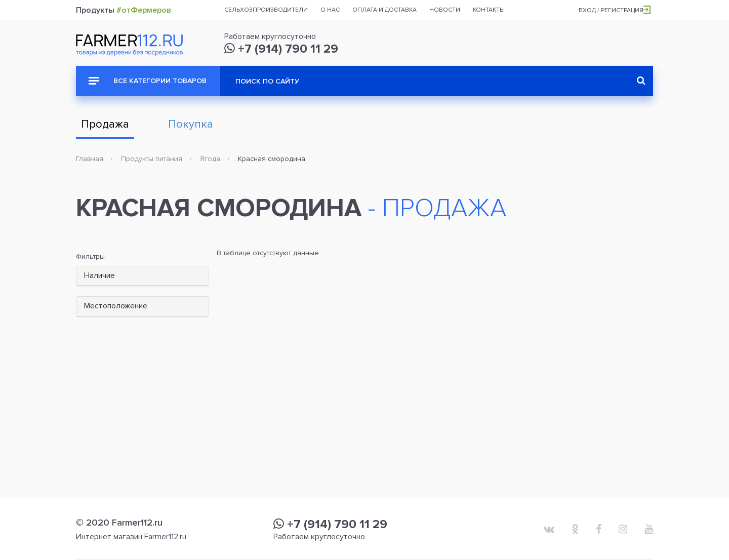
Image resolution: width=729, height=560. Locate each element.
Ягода (210, 159)
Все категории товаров (148, 81)
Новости (445, 10)
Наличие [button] (99, 275)
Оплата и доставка (384, 10)
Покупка (191, 124)
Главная (90, 159)
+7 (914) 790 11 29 (281, 49)
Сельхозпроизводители (266, 10)
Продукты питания (152, 159)
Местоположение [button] (116, 306)
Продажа (105, 124)
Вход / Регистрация (615, 10)
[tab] (143, 276)
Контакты (489, 10)
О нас (330, 10)
